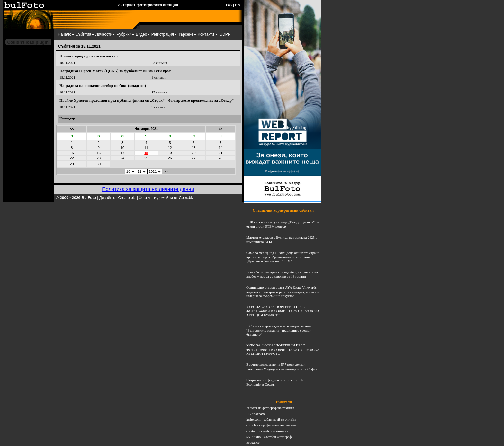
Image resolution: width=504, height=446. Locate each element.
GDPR (225, 34)
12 (170, 148)
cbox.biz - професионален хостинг (272, 425)
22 (72, 158)
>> (221, 129)
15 (72, 153)
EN (238, 5)
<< (72, 129)
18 (146, 153)
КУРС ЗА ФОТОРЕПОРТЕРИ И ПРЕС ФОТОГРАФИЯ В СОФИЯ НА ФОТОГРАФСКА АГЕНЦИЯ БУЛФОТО (283, 311)
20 (194, 153)
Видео (141, 34)
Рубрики (124, 34)
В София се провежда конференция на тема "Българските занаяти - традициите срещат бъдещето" (279, 330)
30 (99, 164)
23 (99, 158)
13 (194, 148)
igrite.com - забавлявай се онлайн (271, 419)
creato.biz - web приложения (267, 431)
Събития (83, 34)
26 (170, 158)
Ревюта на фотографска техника (270, 408)
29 (72, 164)
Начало (65, 34)
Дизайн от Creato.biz (118, 198)
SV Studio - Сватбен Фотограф (269, 437)
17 (122, 153)
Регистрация (163, 34)
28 (221, 158)
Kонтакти (206, 34)
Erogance (253, 442)
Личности (104, 34)
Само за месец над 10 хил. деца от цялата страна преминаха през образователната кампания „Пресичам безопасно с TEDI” (283, 257)
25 (146, 158)
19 (170, 153)
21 (221, 153)
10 (122, 148)
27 (194, 158)
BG (229, 5)
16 (99, 153)
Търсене (186, 34)
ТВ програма (256, 414)
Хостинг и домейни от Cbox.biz (166, 198)
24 (122, 158)
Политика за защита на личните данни (148, 189)
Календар (67, 118)
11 (146, 148)
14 (221, 148)
